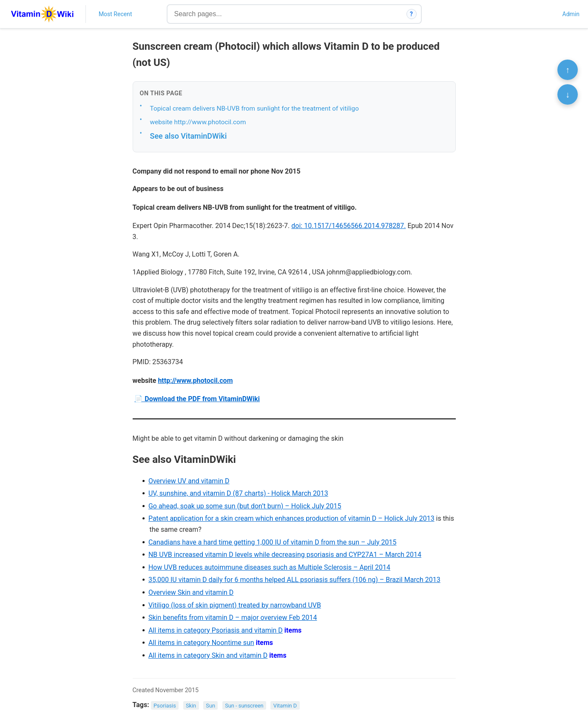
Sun (210, 705)
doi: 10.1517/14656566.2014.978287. (348, 226)
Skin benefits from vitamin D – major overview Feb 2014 (233, 618)
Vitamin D (285, 705)
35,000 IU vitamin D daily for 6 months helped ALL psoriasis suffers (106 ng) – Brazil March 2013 (294, 580)
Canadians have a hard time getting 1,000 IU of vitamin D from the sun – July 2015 (273, 542)
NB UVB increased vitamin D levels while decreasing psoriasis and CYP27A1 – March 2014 (285, 555)
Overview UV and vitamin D (189, 481)
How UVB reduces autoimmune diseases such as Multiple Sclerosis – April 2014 (269, 567)
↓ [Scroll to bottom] (568, 94)
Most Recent (115, 14)
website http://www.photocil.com (198, 122)
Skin (191, 705)
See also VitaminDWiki (189, 136)
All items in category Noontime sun (201, 643)
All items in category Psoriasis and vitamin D (216, 630)
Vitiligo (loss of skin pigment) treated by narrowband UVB (235, 605)
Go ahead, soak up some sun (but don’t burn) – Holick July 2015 (245, 506)
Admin (571, 14)
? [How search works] (411, 14)
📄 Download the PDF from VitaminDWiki (197, 399)
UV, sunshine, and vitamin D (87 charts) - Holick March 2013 (238, 493)
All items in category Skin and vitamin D (208, 655)
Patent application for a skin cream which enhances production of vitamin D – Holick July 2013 (291, 518)
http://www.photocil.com (195, 381)
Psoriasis (165, 705)
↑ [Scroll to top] (568, 70)
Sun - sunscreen (244, 705)
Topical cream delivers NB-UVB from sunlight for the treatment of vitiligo (254, 108)
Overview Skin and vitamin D (191, 592)
